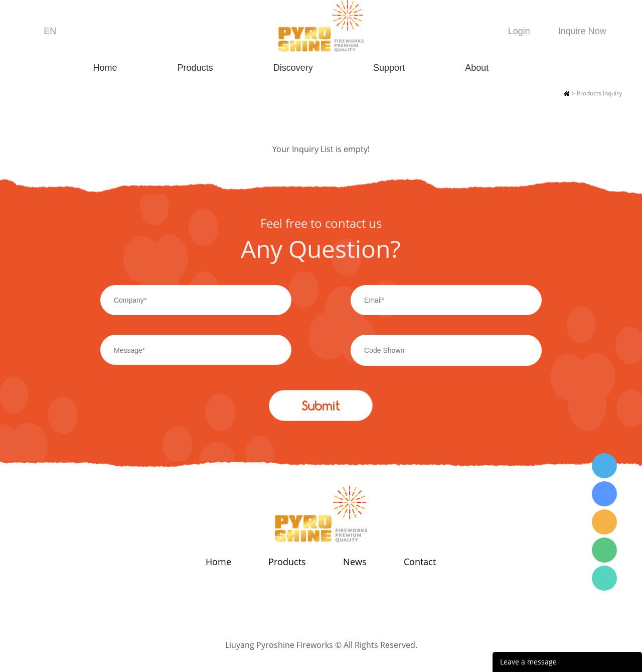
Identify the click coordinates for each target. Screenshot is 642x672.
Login (519, 31)
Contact (420, 562)
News (355, 562)
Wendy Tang (604, 466)
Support (389, 68)
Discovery (293, 68)
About (477, 68)
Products (195, 68)
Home (105, 68)
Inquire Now (582, 31)
